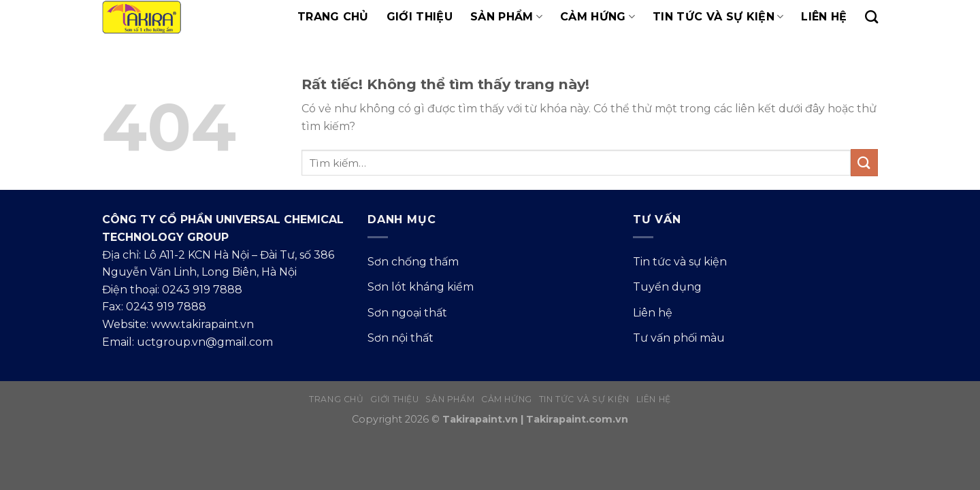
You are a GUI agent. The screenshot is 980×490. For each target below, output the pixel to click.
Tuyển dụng (667, 287)
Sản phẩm (506, 17)
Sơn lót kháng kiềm (421, 287)
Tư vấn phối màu (679, 338)
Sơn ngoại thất (407, 313)
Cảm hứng (598, 17)
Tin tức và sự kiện (718, 17)
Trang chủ (333, 17)
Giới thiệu (420, 17)
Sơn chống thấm (413, 262)
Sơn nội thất (401, 338)
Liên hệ (824, 17)
